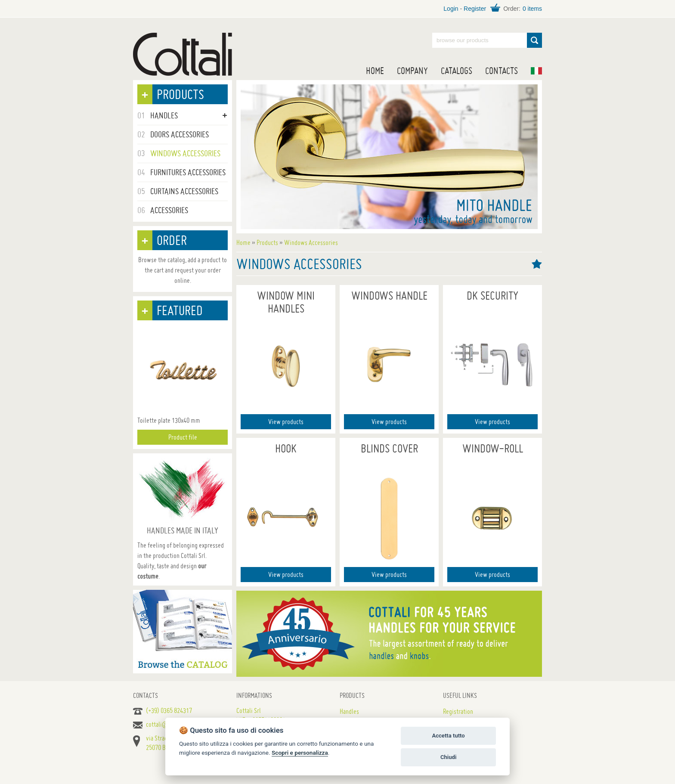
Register (475, 9)
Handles (349, 711)
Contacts (502, 71)
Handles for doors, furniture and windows (183, 54)
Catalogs (457, 71)
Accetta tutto (448, 736)
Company (412, 71)
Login (451, 9)
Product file (183, 437)
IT (536, 71)
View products (286, 421)
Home (375, 71)
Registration (458, 711)
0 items (532, 9)
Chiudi (448, 757)
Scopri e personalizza (300, 753)
